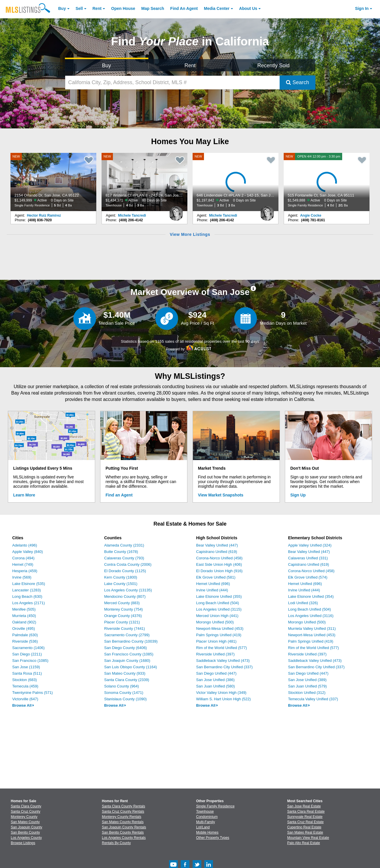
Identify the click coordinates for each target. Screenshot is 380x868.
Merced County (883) (122, 603)
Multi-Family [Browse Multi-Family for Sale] (206, 822)
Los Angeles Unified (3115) (219, 609)
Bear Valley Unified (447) (217, 545)
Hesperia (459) (25, 571)
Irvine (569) (22, 577)
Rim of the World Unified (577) (222, 648)
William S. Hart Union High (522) (223, 699)
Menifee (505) (24, 609)
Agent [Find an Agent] (184, 8)
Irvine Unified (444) (212, 590)
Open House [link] (123, 8)
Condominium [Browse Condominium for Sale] (207, 817)
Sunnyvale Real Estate (305, 817)
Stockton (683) (25, 680)
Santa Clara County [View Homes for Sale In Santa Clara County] (26, 806)
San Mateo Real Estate (305, 832)
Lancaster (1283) (26, 590)
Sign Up (298, 495)
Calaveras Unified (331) (308, 558)
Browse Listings (23, 843)
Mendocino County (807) (125, 596)
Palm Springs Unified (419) (219, 635)
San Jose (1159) (26, 667)
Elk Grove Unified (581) (216, 577)
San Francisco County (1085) (129, 654)
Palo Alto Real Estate (304, 843)
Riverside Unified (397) (215, 654)
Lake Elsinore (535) (29, 584)
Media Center (217, 8)
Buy (62, 8)
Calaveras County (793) (124, 558)
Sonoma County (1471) (124, 693)
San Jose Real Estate (304, 806)
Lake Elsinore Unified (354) (311, 596)
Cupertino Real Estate (304, 827)
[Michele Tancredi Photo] (176, 211)
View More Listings (190, 234)
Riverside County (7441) (125, 629)
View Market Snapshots (221, 495)
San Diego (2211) (27, 654)
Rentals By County (116, 843)
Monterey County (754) (124, 609)
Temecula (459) (25, 686)
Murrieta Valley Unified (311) (312, 629)
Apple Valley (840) (27, 552)
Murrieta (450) (24, 616)
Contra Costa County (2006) (128, 564)
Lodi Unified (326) (303, 603)
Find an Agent (119, 495)
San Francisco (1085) (30, 661)
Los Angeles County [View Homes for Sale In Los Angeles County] (26, 838)
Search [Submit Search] (298, 82)
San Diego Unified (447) (216, 673)
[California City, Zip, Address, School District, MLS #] (173, 83)
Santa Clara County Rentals (124, 806)
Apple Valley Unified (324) (310, 545)
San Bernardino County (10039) (131, 641)
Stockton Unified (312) (307, 693)
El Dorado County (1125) (125, 571)
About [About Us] (248, 8)
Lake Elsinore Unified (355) (219, 596)
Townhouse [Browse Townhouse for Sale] (205, 812)
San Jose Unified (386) (215, 680)
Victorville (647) (25, 699)
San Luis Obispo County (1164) (130, 667)
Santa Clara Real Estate (306, 812)
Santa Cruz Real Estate (305, 822)
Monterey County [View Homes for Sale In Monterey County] (24, 817)
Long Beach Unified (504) (217, 603)
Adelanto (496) (25, 545)
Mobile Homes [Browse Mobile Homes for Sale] (207, 832)
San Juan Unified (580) (215, 686)
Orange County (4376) (123, 616)
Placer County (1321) (122, 622)
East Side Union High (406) (219, 564)
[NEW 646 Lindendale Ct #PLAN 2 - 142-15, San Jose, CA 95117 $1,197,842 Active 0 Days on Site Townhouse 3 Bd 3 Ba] (236, 182)
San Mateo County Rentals (123, 822)
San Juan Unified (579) (307, 686)
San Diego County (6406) (126, 648)
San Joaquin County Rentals (124, 827)
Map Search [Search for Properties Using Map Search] (153, 8)
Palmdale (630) (25, 635)
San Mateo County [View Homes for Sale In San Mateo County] (25, 822)
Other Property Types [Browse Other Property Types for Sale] (213, 838)
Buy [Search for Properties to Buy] (107, 66)
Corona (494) (23, 558)
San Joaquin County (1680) (127, 661)
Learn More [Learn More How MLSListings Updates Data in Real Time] (24, 495)
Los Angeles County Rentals (124, 838)
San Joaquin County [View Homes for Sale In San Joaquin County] (26, 827)
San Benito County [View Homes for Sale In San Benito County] (25, 832)
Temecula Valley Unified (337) (313, 699)
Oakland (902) (24, 622)
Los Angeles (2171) (29, 603)
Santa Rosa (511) (27, 673)
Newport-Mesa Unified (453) (220, 629)
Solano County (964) (121, 686)
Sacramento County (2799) (127, 635)
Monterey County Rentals (121, 817)
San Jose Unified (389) (307, 680)
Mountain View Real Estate (308, 838)
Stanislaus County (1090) (125, 699)
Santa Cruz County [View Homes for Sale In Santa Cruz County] (25, 812)
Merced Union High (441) (217, 616)
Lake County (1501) (121, 584)
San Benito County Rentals (123, 832)
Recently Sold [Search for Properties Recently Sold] (273, 66)
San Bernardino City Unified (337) (224, 667)
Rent (97, 8)
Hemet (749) (23, 564)
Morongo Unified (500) (215, 622)
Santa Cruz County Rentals (123, 812)
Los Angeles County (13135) (128, 590)
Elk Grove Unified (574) (308, 577)
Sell (79, 8)
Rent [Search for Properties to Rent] (190, 66)
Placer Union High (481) (216, 641)
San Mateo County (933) (125, 673)
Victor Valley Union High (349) (221, 693)
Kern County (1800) (121, 577)
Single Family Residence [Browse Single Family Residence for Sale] (215, 806)
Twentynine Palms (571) (32, 693)
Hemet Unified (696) (213, 584)
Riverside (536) (25, 641)
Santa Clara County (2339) (127, 680)
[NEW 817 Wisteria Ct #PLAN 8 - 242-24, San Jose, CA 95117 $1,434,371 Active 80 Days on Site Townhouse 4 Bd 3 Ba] (145, 182)
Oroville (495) (24, 629)
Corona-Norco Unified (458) (219, 558)
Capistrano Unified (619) (217, 552)
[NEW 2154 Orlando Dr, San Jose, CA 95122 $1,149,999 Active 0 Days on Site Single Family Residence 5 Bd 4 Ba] (54, 182)
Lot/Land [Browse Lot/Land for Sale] (203, 827)
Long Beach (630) (27, 596)
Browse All (23, 705)
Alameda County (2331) (124, 545)
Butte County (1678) (121, 552)
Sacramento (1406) (28, 648)
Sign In (362, 8)
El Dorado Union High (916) (219, 571)
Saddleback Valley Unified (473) (223, 661)
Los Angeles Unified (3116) (311, 616)
